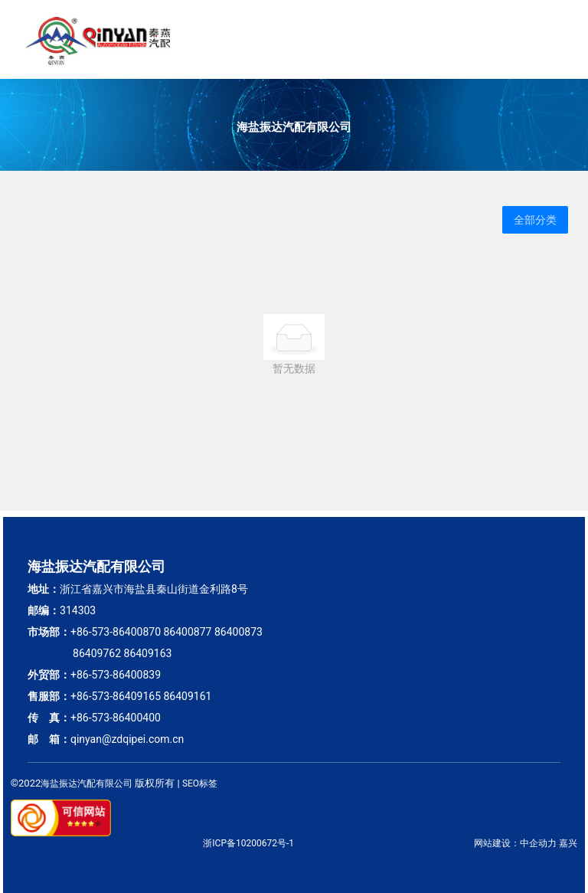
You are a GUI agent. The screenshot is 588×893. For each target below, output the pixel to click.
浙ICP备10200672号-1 (248, 843)
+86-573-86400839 (116, 675)
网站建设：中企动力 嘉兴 (526, 843)
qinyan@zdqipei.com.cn (127, 739)
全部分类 (535, 220)
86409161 (187, 696)
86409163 (148, 653)
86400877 (187, 632)
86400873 (238, 632)
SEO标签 (200, 783)
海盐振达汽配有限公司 (294, 127)
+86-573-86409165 (116, 696)
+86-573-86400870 (116, 632)
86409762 (97, 653)
